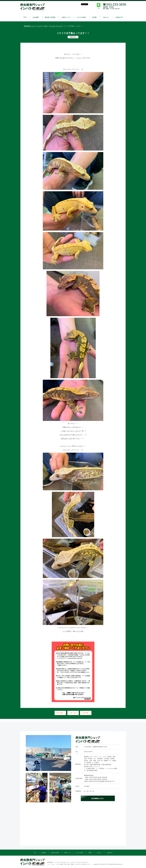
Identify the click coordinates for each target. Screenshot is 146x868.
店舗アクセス (66, 17)
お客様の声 (119, 17)
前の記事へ (60, 713)
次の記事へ (86, 713)
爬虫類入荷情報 (50, 17)
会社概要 (36, 17)
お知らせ (106, 17)
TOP (25, 17)
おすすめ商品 (81, 17)
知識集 (94, 17)
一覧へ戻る (73, 713)
